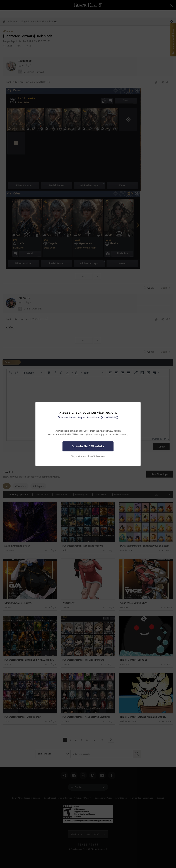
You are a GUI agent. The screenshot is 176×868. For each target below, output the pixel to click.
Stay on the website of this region (88, 456)
